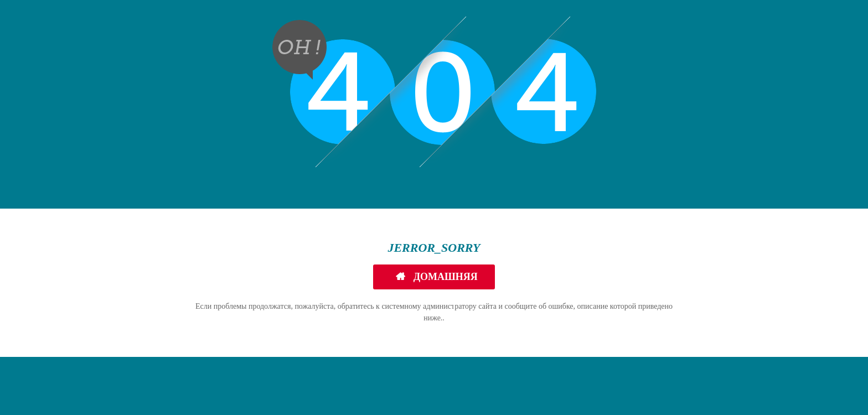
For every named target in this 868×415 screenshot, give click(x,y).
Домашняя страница (442, 280)
